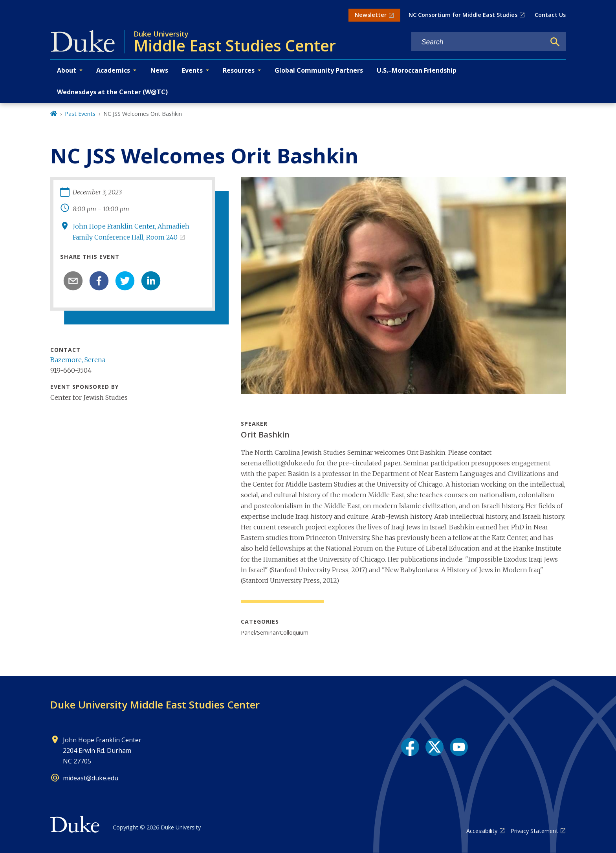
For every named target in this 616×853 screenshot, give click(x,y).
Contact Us (550, 15)
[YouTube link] (459, 747)
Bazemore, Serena (78, 360)
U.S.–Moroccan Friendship (417, 70)
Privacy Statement (534, 831)
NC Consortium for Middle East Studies (463, 15)
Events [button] (192, 70)
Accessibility (482, 831)
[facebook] (99, 281)
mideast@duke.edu (91, 778)
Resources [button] (239, 70)
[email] (73, 281)
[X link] (434, 747)
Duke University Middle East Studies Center (155, 705)
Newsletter (371, 15)
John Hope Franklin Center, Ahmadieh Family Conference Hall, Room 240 (131, 232)
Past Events (80, 114)
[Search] (555, 42)
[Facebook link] (410, 747)
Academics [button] (113, 70)
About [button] (67, 70)
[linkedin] (151, 281)
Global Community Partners (319, 70)
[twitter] (125, 281)
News (159, 70)
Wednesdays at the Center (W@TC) (112, 92)
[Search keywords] (478, 42)
